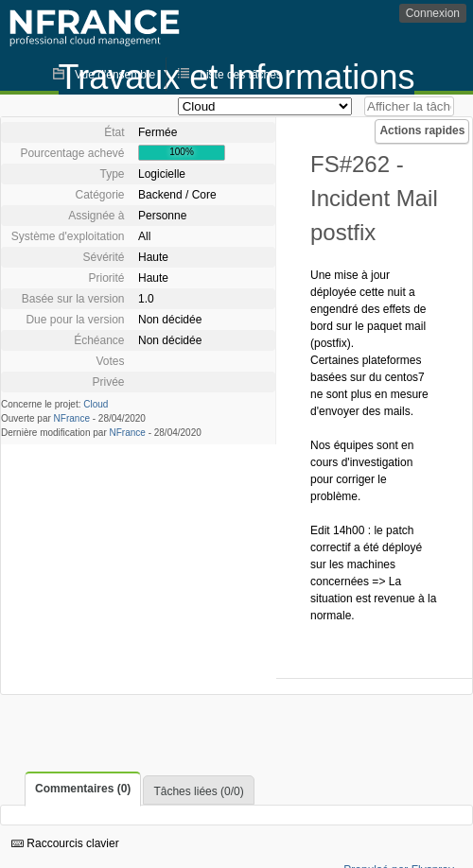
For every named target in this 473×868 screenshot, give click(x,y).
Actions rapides (422, 130)
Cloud (96, 404)
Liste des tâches (241, 75)
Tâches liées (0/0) (198, 791)
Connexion (433, 13)
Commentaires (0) (83, 789)
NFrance (72, 418)
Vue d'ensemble (115, 75)
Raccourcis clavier (65, 843)
